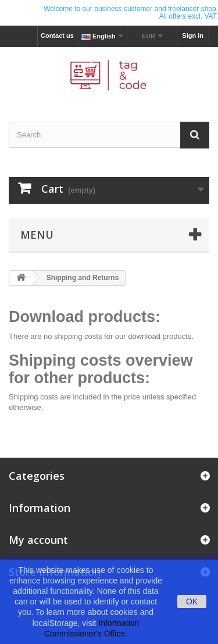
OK (192, 601)
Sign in (193, 36)
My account (38, 540)
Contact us (57, 36)
